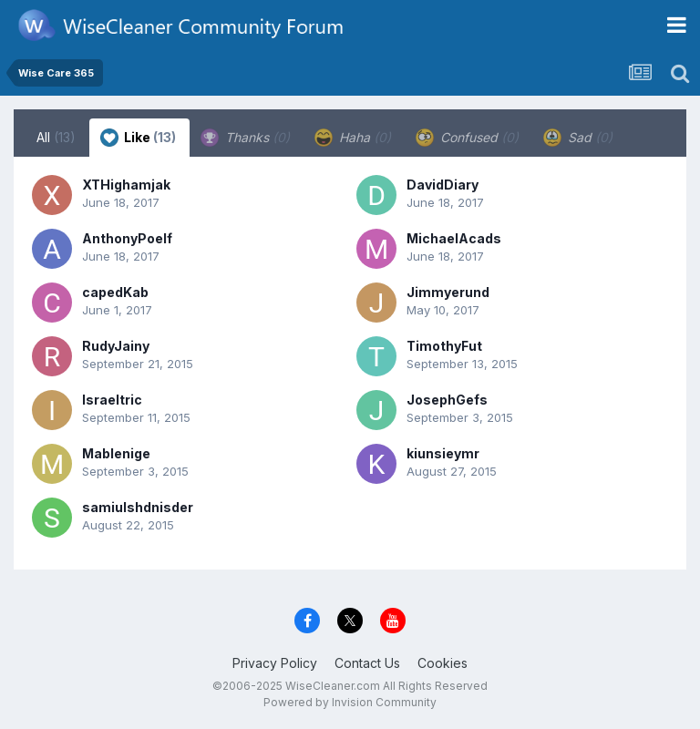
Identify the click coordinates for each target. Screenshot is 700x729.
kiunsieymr (443, 453)
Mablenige (116, 453)
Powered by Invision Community (350, 702)
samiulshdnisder (138, 507)
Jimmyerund (448, 292)
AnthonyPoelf (127, 238)
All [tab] (56, 137)
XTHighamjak (126, 185)
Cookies (443, 663)
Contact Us (367, 663)
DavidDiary (443, 185)
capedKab (115, 292)
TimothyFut (444, 346)
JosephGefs (447, 400)
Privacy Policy (275, 663)
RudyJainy (116, 346)
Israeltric (112, 400)
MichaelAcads (454, 238)
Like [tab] (138, 138)
